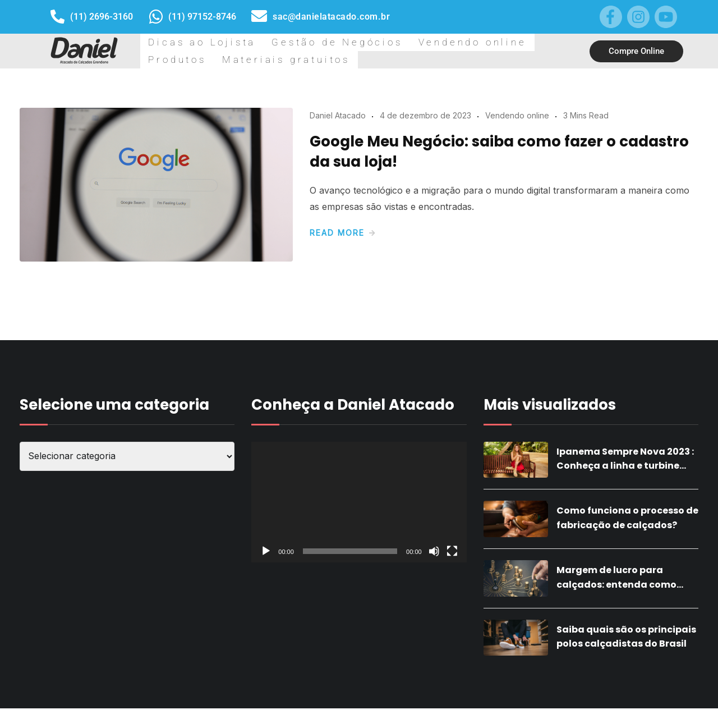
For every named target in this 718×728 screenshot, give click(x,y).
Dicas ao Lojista (182, 61)
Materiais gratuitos (518, 61)
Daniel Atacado (338, 135)
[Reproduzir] (266, 571)
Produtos (442, 61)
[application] (359, 522)
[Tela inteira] (452, 571)
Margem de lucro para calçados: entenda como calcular (616, 604)
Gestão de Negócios (275, 61)
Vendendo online (370, 61)
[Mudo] (434, 571)
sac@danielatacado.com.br (331, 17)
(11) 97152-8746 (202, 17)
